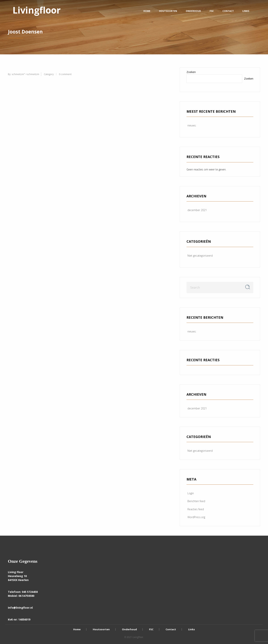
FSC (212, 11)
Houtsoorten (168, 11)
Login (191, 493)
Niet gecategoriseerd (200, 256)
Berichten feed (196, 501)
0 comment (65, 74)
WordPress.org (196, 517)
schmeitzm (18, 74)
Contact (228, 11)
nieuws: (192, 125)
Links (246, 11)
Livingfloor (37, 10)
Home (147, 11)
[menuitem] (37, 11)
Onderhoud (193, 11)
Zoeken (191, 72)
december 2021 (197, 210)
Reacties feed (196, 509)
